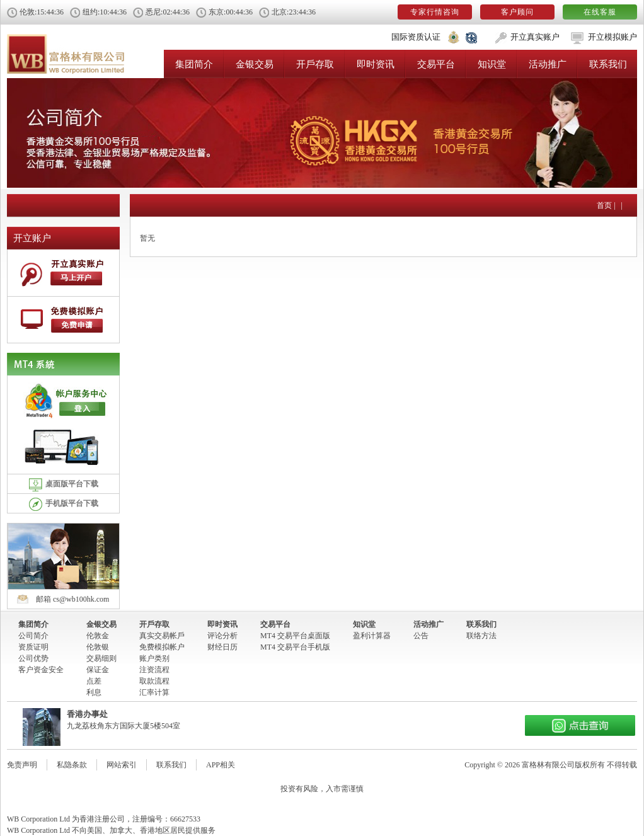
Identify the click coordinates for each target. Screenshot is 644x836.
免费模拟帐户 (162, 647)
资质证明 (33, 647)
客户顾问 (517, 12)
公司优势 (33, 658)
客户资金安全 (41, 670)
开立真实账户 (535, 37)
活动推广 (548, 64)
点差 (94, 681)
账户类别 (154, 658)
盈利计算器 (372, 636)
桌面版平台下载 (64, 485)
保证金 (98, 670)
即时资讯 (376, 64)
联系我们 (608, 64)
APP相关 (221, 765)
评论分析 (222, 636)
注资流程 (154, 670)
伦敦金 (98, 636)
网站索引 (122, 765)
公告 (421, 636)
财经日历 (222, 647)
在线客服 (600, 12)
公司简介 (33, 636)
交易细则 (101, 658)
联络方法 (481, 636)
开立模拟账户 (612, 37)
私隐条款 (72, 765)
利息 (94, 692)
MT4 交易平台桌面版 (295, 636)
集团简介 (194, 64)
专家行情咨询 (435, 12)
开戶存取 (315, 64)
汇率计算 (154, 692)
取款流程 (154, 681)
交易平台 (436, 64)
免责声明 (22, 765)
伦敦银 (98, 647)
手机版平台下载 (64, 504)
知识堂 (492, 64)
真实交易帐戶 (162, 636)
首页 (604, 205)
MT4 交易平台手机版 (295, 647)
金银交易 (255, 64)
